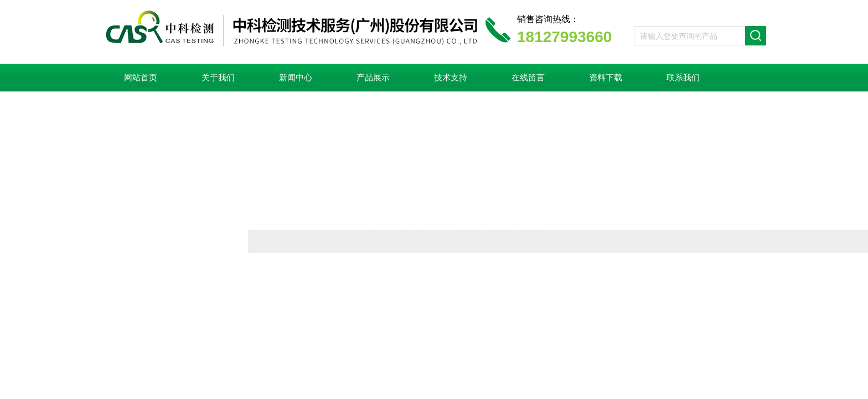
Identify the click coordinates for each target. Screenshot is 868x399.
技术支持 (451, 78)
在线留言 (528, 78)
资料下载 (606, 78)
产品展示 (373, 78)
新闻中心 (296, 78)
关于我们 (218, 78)
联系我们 (683, 78)
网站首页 (141, 78)
